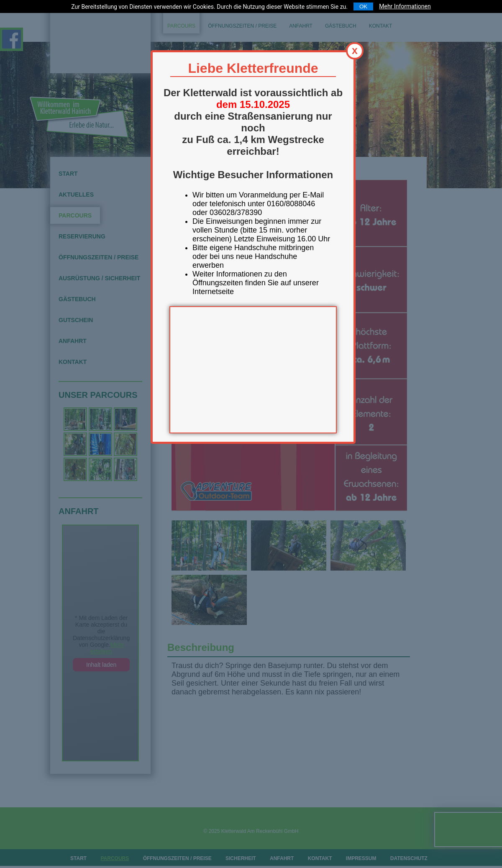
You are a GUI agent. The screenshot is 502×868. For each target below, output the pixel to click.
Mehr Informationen (405, 6)
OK (363, 6)
